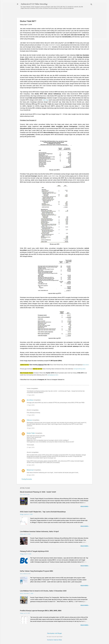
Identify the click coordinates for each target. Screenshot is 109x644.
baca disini (86, 365)
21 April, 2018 (31, 447)
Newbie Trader (31, 433)
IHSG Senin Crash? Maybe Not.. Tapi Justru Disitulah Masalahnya (43, 512)
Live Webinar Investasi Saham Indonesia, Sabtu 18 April (39, 531)
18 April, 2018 (31, 428)
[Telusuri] (91, 5)
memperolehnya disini (79, 369)
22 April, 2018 (31, 465)
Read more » (85, 506)
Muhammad (30, 470)
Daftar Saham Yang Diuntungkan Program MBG (37, 571)
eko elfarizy (30, 400)
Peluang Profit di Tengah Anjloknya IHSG (34, 551)
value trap (45, 100)
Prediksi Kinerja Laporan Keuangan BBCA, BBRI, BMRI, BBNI (41, 611)
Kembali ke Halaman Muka (54, 640)
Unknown (29, 420)
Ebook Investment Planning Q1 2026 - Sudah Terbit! (38, 492)
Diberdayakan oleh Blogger (55, 633)
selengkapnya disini (53, 375)
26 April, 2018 (31, 475)
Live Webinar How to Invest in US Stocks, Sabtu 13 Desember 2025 (43, 591)
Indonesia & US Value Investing (34, 4)
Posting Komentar (27, 479)
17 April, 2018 (31, 395)
